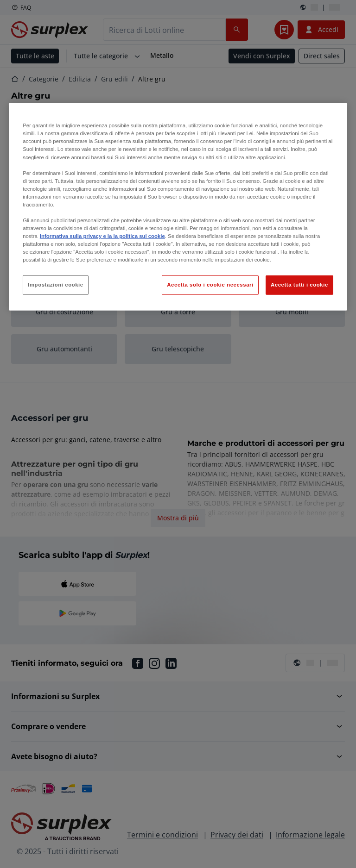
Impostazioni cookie (56, 285)
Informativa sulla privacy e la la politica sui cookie (102, 236)
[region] (178, 207)
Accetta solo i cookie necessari (210, 285)
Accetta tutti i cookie (299, 285)
